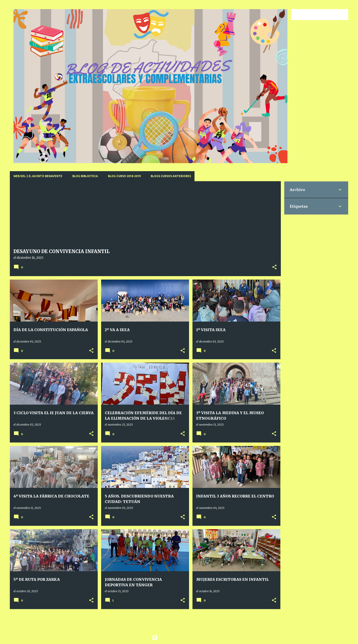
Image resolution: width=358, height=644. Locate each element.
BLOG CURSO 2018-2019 (124, 176)
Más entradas (145, 622)
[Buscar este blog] (324, 15)
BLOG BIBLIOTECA (85, 176)
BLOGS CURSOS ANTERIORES (171, 176)
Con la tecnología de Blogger (179, 638)
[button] (274, 267)
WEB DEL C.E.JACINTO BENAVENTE (38, 176)
